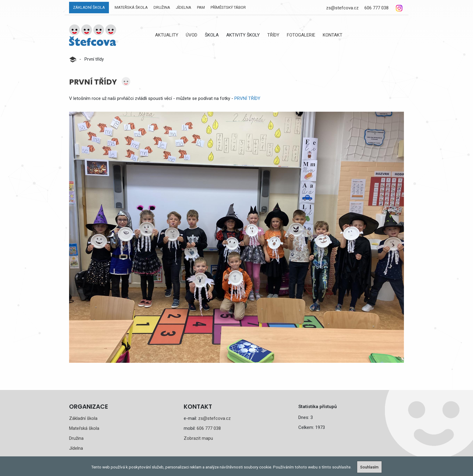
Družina (162, 7)
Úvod (192, 35)
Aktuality (167, 35)
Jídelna (184, 7)
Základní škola (89, 7)
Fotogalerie (301, 35)
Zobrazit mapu (198, 438)
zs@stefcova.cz (342, 8)
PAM (201, 7)
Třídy (273, 35)
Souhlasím (369, 467)
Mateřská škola (131, 7)
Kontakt (333, 35)
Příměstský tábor (228, 7)
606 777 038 (376, 8)
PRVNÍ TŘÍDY (247, 98)
